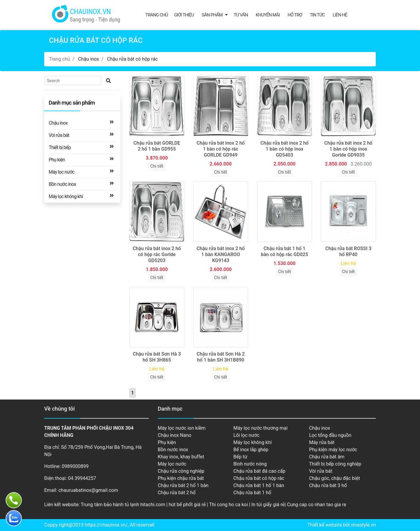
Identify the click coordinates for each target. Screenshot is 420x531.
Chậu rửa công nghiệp (181, 471)
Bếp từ (240, 457)
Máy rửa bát (322, 442)
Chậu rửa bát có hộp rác (132, 59)
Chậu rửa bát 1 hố (252, 493)
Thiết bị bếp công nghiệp (335, 464)
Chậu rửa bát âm (327, 457)
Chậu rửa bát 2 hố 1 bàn (183, 485)
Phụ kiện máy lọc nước (333, 450)
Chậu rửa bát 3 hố (328, 485)
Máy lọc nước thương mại (260, 428)
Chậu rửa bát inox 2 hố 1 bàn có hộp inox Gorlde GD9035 (348, 149)
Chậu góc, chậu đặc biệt (335, 478)
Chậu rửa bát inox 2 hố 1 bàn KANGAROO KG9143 (221, 254)
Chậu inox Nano (174, 435)
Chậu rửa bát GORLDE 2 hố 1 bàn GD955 (157, 146)
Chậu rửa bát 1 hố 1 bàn (259, 485)
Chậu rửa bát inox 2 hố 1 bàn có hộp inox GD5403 (285, 149)
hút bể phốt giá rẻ (187, 505)
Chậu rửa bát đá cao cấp (259, 471)
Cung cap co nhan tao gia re (317, 505)
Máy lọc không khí (66, 196)
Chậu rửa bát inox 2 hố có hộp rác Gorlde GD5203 (157, 254)
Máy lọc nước (62, 172)
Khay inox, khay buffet (181, 457)
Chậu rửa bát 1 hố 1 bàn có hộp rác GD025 (284, 251)
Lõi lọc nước (246, 435)
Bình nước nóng (250, 464)
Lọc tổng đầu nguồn (330, 435)
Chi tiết (157, 166)
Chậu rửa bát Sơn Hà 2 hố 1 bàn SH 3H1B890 (221, 357)
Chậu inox (88, 59)
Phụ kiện (57, 159)
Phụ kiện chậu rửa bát (181, 478)
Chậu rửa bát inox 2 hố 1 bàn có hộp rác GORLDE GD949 (221, 149)
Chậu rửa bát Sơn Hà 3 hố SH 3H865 (157, 357)
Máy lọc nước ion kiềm (182, 428)
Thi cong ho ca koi (229, 505)
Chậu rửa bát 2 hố (177, 493)
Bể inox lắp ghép (251, 450)
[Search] (73, 81)
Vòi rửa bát (59, 135)
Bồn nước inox (62, 184)
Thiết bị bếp (60, 147)
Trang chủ (157, 15)
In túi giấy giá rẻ (268, 505)
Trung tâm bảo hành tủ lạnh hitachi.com (123, 505)
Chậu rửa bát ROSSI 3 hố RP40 (348, 251)
